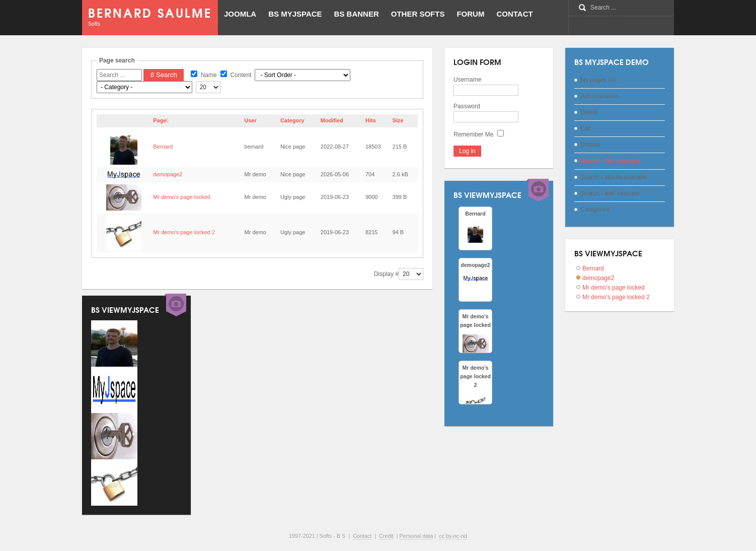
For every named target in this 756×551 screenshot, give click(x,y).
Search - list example (610, 161)
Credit (386, 536)
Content (236, 75)
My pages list (598, 80)
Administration (599, 96)
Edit (586, 128)
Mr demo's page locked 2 (184, 232)
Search (164, 75)
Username (467, 80)
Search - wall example (610, 193)
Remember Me (473, 134)
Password (467, 106)
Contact (362, 536)
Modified (332, 120)
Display (590, 145)
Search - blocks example (613, 177)
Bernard (163, 147)
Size (398, 120)
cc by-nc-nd (453, 536)
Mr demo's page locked (181, 197)
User (251, 120)
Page (161, 120)
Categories (595, 210)
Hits (371, 120)
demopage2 (168, 174)
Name (204, 75)
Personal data (417, 536)
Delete (589, 112)
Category (292, 120)
